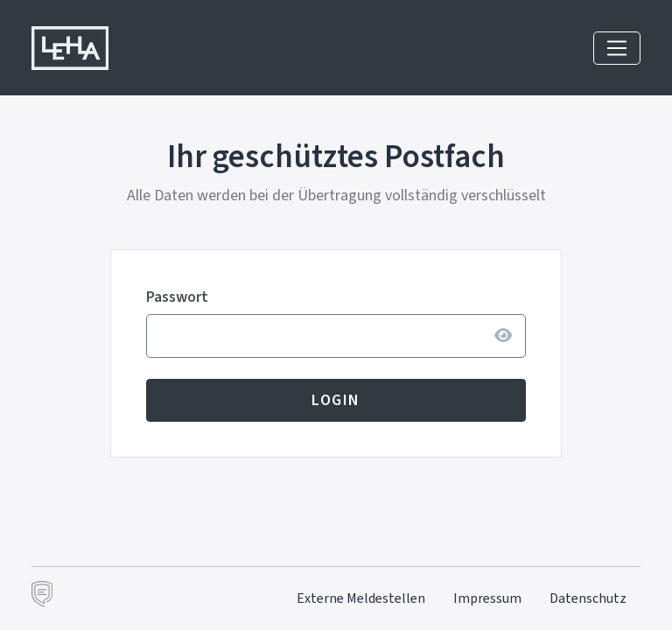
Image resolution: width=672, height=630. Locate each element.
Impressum (487, 598)
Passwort (177, 297)
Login (336, 400)
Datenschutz (588, 598)
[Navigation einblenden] (617, 48)
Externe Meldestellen (361, 598)
